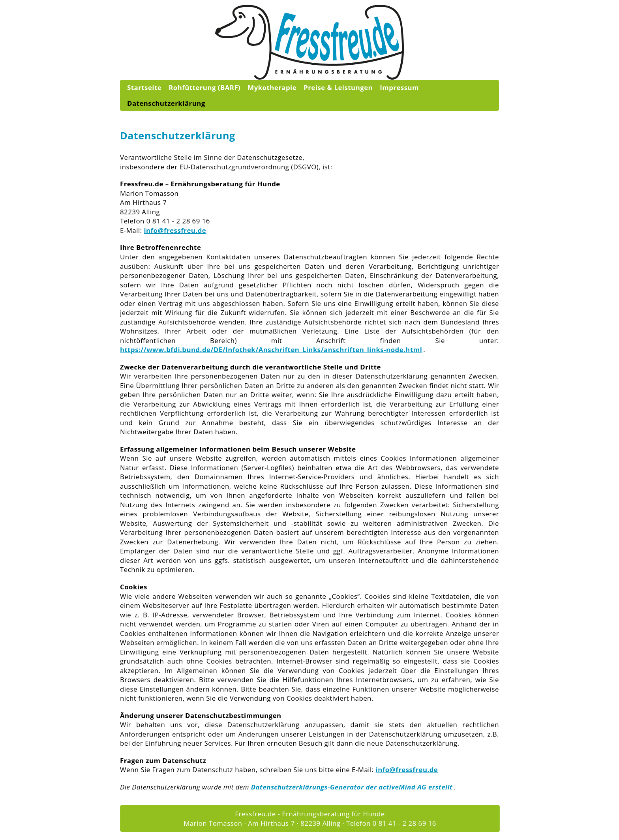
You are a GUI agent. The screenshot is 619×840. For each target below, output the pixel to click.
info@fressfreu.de (175, 230)
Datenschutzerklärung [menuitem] (166, 103)
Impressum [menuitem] (399, 87)
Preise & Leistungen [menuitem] (338, 87)
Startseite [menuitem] (144, 87)
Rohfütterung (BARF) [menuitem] (204, 87)
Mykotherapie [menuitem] (272, 87)
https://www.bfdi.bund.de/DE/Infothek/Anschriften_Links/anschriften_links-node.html (271, 350)
